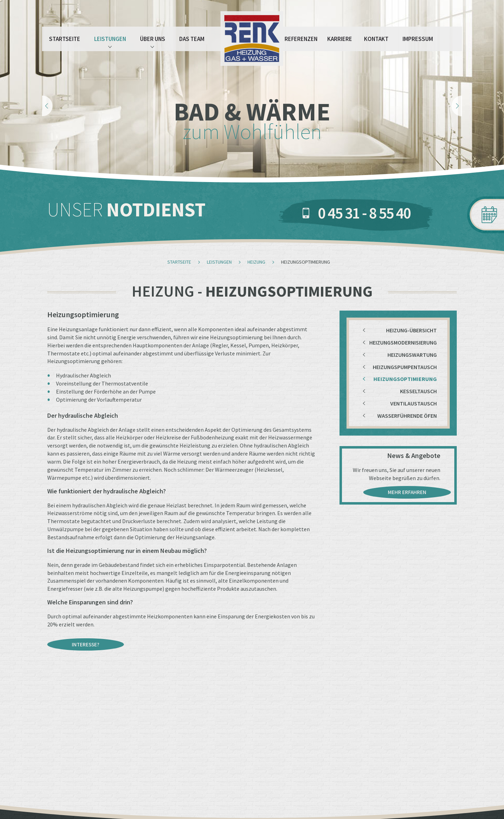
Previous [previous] (47, 106)
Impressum (418, 39)
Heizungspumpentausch (405, 367)
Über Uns (153, 41)
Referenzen (301, 39)
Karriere (340, 39)
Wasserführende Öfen (407, 416)
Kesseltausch (418, 391)
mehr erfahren (407, 492)
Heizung (256, 262)
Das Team (192, 39)
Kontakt (376, 39)
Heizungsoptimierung (405, 379)
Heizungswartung (412, 355)
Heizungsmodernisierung (403, 342)
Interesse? (86, 644)
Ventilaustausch (414, 403)
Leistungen (110, 41)
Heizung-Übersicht (411, 330)
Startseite (65, 39)
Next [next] (457, 106)
